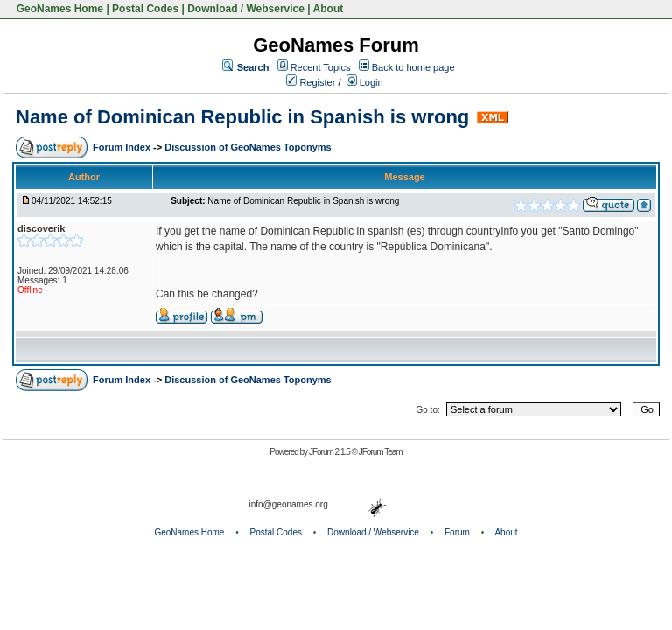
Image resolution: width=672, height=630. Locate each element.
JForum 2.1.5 (330, 452)
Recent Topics (321, 67)
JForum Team (381, 452)
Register (311, 82)
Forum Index (123, 147)
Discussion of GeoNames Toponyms (248, 147)
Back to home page (413, 67)
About (329, 9)
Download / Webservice (246, 9)
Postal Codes (145, 9)
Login (365, 82)
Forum (457, 532)
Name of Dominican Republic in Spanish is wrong (242, 117)
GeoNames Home (58, 9)
